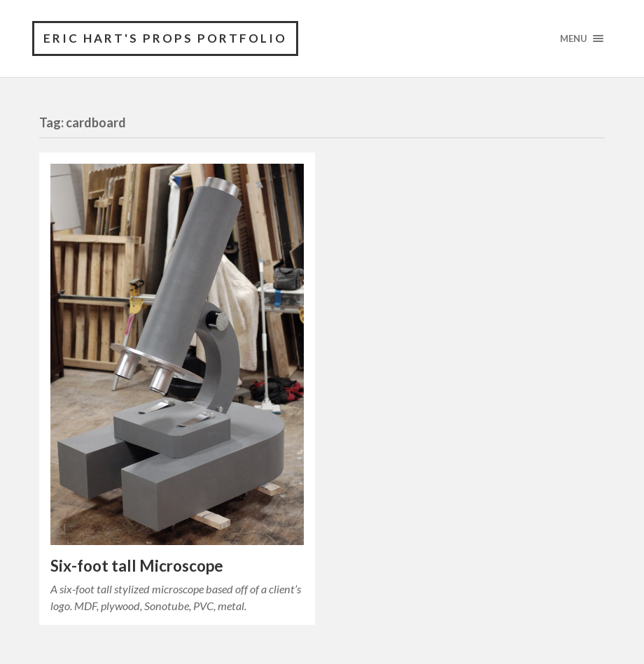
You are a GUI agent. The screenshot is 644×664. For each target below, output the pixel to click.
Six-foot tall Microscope (137, 566)
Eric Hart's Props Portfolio (165, 38)
